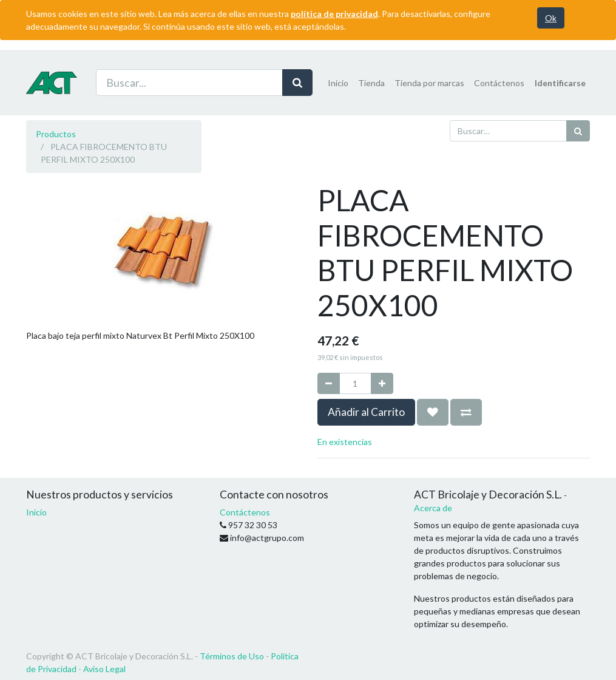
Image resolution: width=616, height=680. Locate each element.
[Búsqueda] (578, 131)
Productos (56, 134)
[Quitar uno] (329, 383)
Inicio (36, 512)
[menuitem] (338, 83)
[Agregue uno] (382, 383)
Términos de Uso (232, 656)
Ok (551, 18)
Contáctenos (245, 512)
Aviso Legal (104, 669)
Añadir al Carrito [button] (366, 412)
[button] (433, 412)
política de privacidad (334, 14)
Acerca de (433, 508)
